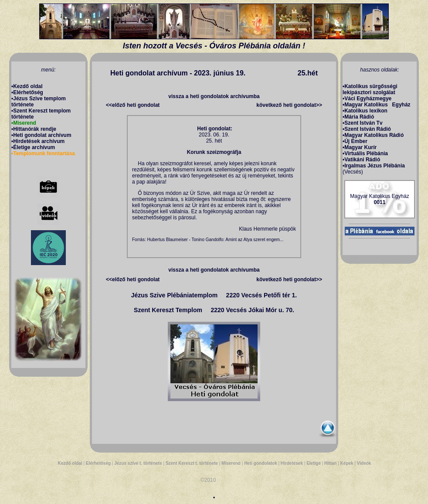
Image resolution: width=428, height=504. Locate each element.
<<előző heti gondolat (133, 105)
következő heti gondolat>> (289, 105)
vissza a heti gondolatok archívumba (214, 96)
